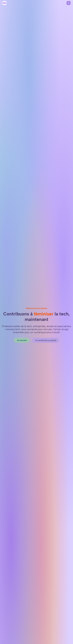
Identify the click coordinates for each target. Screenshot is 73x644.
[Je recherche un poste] (46, 340)
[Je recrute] (22, 340)
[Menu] (69, 3)
